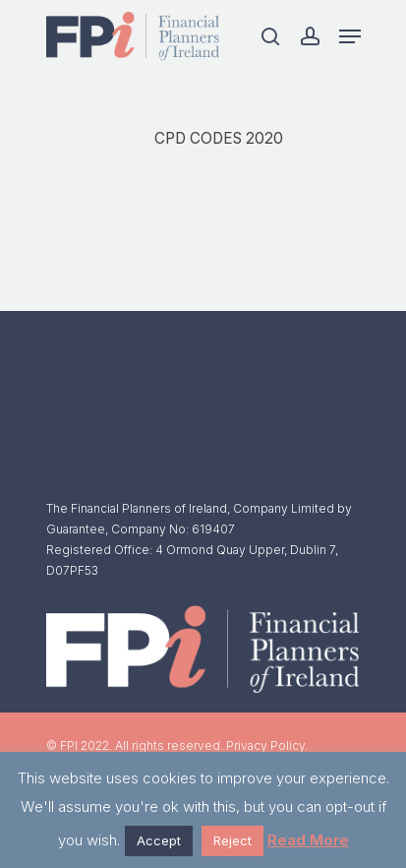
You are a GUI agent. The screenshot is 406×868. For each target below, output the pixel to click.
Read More (308, 840)
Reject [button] (232, 840)
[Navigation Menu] (350, 36)
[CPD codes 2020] (250, 145)
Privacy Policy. (267, 745)
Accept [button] (159, 840)
